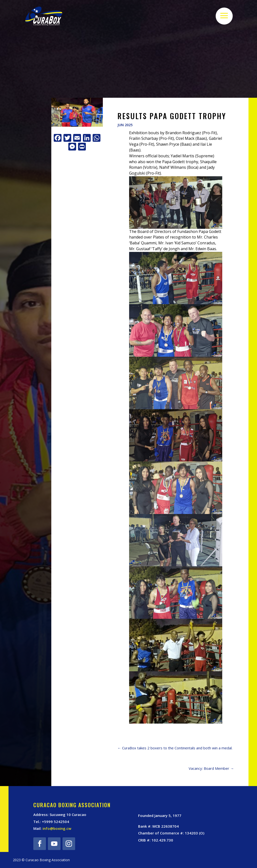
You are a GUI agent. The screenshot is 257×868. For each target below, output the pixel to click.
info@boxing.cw (57, 828)
